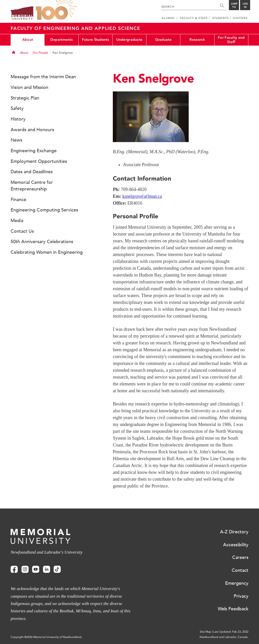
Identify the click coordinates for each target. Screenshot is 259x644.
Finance (18, 200)
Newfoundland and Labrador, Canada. (224, 637)
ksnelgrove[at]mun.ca (142, 196)
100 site (56, 10)
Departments (61, 40)
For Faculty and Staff (231, 40)
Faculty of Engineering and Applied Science (75, 28)
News (16, 140)
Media (17, 221)
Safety (17, 108)
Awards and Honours (32, 130)
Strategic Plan (25, 98)
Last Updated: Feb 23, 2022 (231, 632)
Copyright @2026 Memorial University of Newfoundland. (46, 637)
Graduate (163, 40)
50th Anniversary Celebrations (42, 242)
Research (197, 40)
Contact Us (22, 231)
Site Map (206, 632)
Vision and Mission (29, 87)
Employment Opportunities (39, 161)
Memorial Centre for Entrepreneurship (32, 186)
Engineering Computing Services (44, 210)
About (28, 40)
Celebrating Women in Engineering (47, 252)
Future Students (95, 40)
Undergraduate (129, 40)
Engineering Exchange (34, 151)
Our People (40, 53)
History (18, 119)
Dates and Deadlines (32, 172)
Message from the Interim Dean (43, 77)
